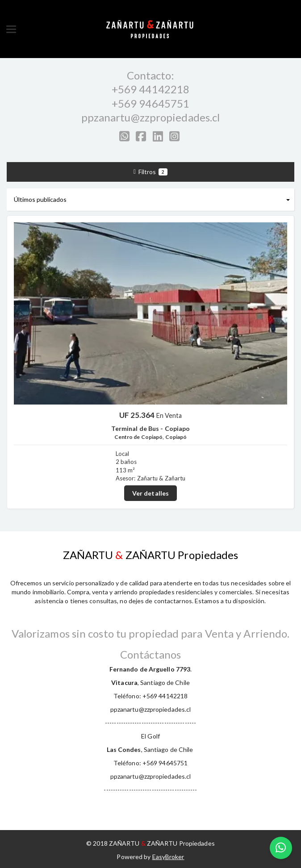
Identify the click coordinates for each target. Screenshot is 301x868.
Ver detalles (150, 493)
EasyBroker (168, 857)
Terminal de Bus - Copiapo (151, 428)
